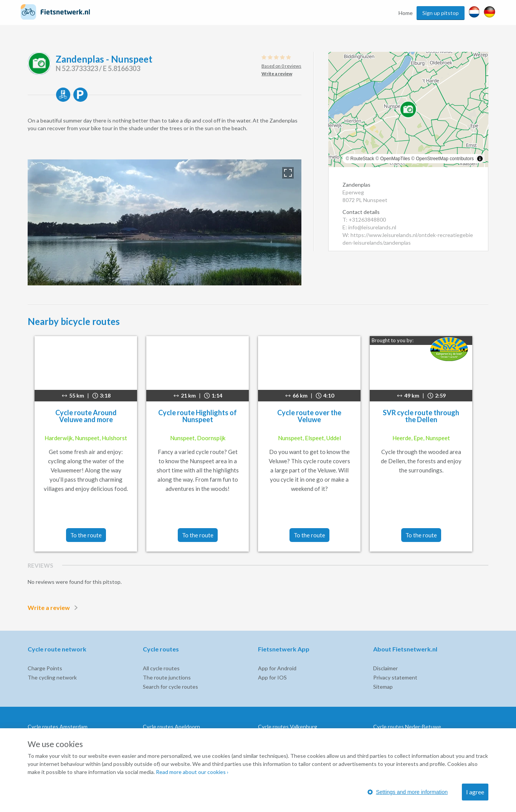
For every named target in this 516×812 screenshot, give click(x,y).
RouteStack (362, 159)
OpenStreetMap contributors (445, 159)
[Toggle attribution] (480, 159)
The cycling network (52, 677)
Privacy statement (395, 677)
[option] (165, 222)
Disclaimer (385, 668)
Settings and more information (408, 792)
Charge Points (45, 668)
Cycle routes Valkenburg (288, 727)
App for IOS (272, 677)
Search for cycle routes (170, 687)
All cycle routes (161, 668)
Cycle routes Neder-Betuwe (407, 727)
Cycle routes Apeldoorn (171, 727)
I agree (475, 792)
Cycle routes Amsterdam (58, 727)
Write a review (54, 608)
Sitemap (383, 687)
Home (406, 13)
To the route (86, 535)
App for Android (277, 668)
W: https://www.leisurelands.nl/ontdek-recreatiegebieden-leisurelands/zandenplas (408, 239)
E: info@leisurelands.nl (369, 227)
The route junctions (167, 677)
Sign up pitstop (441, 13)
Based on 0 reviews (281, 66)
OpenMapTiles (395, 159)
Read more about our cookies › (192, 772)
